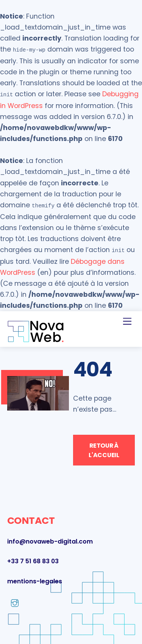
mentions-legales (35, 578)
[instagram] (15, 600)
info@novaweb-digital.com (50, 538)
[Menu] (127, 318)
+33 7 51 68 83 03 (33, 558)
